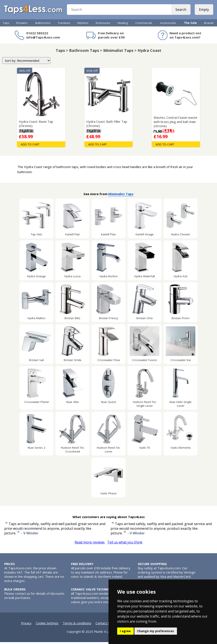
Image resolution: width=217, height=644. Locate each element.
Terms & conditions (77, 625)
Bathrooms (43, 25)
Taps (6, 25)
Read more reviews (90, 544)
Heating (123, 25)
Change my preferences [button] (156, 631)
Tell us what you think (125, 544)
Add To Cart (30, 146)
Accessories (168, 25)
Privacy (26, 625)
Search (180, 11)
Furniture (64, 25)
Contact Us (104, 625)
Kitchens (83, 25)
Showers (22, 25)
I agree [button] (125, 631)
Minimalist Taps (121, 196)
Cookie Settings (47, 625)
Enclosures (103, 25)
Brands (209, 25)
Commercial (144, 25)
